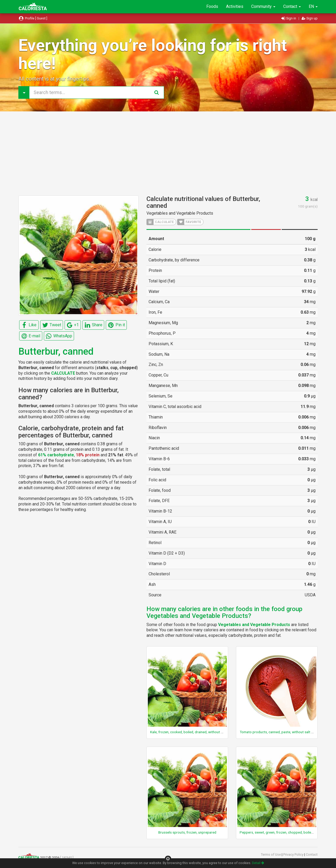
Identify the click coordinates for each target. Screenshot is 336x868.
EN (313, 6)
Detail (258, 863)
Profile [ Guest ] (33, 18)
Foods (212, 6)
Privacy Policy (294, 854)
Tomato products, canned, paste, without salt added (280, 732)
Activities (235, 6)
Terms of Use (271, 854)
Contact (292, 6)
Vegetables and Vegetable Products (180, 213)
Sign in (289, 18)
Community (263, 6)
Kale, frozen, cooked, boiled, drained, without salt (188, 732)
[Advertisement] (168, 153)
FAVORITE (189, 222)
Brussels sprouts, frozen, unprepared (187, 832)
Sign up (310, 18)
